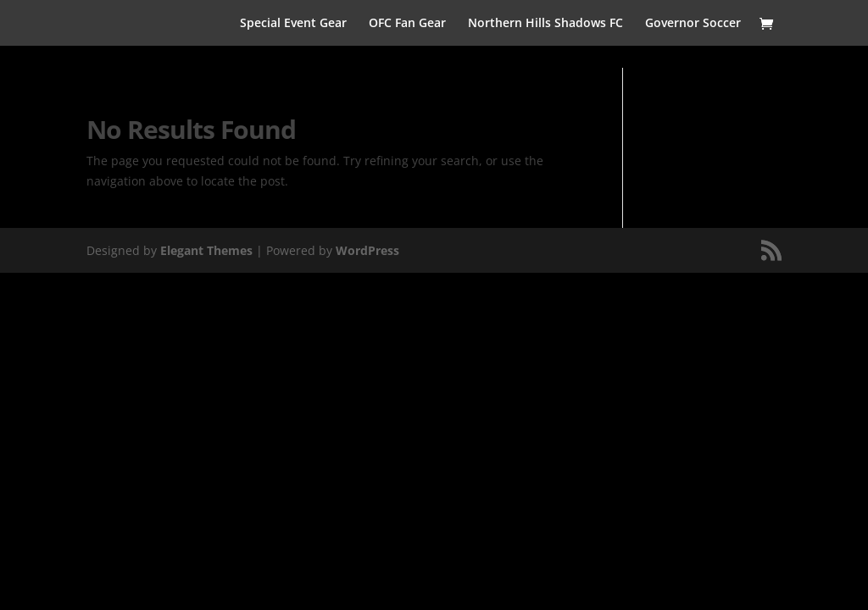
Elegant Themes (206, 250)
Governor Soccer (693, 24)
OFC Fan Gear (407, 24)
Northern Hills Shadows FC (545, 24)
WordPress (367, 250)
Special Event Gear (293, 24)
